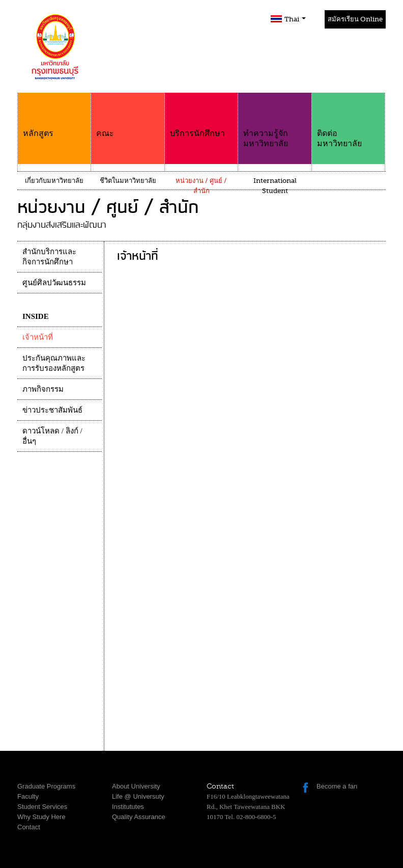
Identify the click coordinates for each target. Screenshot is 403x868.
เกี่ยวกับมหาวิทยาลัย (54, 181)
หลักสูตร (54, 115)
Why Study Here (41, 817)
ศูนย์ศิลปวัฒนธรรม (54, 283)
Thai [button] (295, 19)
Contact (29, 827)
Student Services (42, 807)
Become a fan (337, 786)
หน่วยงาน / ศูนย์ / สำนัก (201, 186)
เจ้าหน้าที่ (38, 337)
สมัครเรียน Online (355, 19)
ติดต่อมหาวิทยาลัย (348, 120)
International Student (275, 186)
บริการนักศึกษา (201, 115)
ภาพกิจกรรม (43, 389)
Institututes (128, 807)
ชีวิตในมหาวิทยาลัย (128, 181)
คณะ (127, 115)
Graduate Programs (46, 786)
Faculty (28, 796)
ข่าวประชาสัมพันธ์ (52, 410)
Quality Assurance (139, 817)
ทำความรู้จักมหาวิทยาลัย (275, 120)
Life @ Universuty (138, 796)
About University (136, 786)
